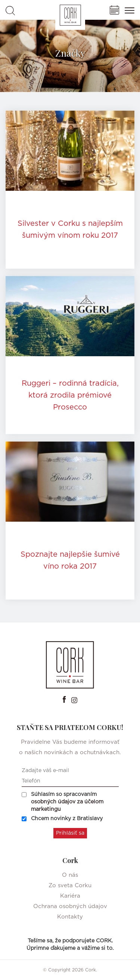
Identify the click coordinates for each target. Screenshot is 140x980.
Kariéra (70, 896)
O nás (70, 875)
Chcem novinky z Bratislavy (62, 819)
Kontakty (70, 917)
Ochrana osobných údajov (70, 906)
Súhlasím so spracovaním (63, 802)
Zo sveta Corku (70, 886)
